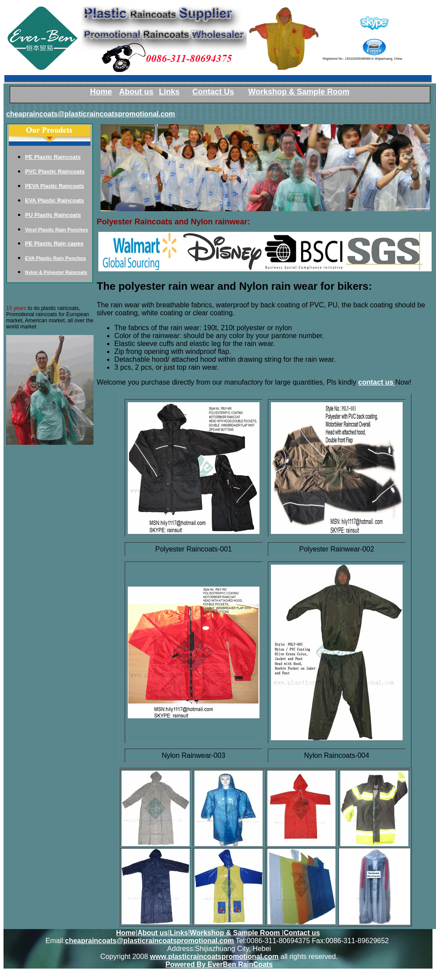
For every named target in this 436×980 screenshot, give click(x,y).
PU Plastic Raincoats (53, 215)
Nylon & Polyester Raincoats (56, 272)
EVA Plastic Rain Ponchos (56, 258)
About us (153, 933)
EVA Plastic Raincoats (54, 200)
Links (179, 933)
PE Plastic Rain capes (54, 243)
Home (126, 933)
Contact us (302, 933)
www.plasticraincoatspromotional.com (214, 957)
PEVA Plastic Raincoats (54, 186)
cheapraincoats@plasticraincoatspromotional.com (91, 114)
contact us (377, 382)
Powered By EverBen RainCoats (219, 964)
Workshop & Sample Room (299, 92)
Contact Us (213, 92)
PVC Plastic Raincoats (55, 171)
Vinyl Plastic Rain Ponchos (56, 230)
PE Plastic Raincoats (53, 157)
